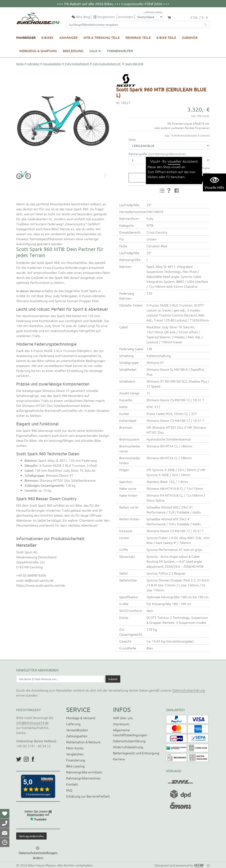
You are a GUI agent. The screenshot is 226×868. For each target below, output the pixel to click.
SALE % (95, 51)
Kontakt (72, 784)
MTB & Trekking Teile (102, 37)
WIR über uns (123, 718)
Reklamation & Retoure (83, 742)
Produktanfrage (167, 178)
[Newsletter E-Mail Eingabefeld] (60, 679)
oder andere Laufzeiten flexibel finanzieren (182, 128)
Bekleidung (73, 51)
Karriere (119, 759)
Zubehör (190, 37)
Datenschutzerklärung (189, 690)
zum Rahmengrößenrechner (167, 154)
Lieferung (73, 724)
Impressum (121, 724)
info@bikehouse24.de (32, 723)
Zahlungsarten (77, 736)
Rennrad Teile (138, 37)
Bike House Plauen (42, 865)
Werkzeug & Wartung (38, 51)
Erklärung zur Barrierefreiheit (88, 796)
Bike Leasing (75, 766)
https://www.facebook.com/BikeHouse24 (33, 759)
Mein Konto (75, 748)
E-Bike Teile (166, 37)
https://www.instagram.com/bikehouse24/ (26, 759)
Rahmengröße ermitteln (84, 772)
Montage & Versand (81, 718)
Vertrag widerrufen (31, 836)
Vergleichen (75, 754)
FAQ (69, 790)
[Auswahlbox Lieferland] (149, 17)
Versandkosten (77, 730)
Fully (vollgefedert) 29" (107, 64)
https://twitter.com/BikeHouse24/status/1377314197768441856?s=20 (19, 759)
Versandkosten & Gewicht (194, 135)
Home (20, 64)
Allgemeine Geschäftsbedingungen (130, 732)
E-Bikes (47, 37)
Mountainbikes (52, 64)
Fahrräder (26, 37)
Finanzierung (76, 760)
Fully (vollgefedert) (77, 64)
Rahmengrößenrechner (83, 778)
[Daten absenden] (113, 679)
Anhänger (68, 37)
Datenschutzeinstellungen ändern (38, 855)
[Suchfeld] (134, 25)
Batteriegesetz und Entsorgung (136, 753)
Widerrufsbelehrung (128, 747)
